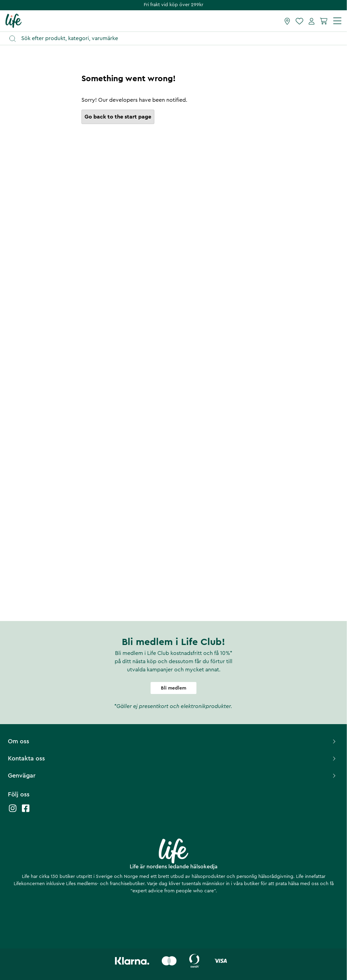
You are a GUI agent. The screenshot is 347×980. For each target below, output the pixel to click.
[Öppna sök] (177, 39)
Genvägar (173, 776)
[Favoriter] (299, 21)
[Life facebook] (26, 812)
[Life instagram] (13, 812)
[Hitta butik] (287, 21)
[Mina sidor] (312, 21)
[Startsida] (14, 21)
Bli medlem (173, 688)
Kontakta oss (173, 758)
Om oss (173, 741)
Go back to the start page (118, 117)
